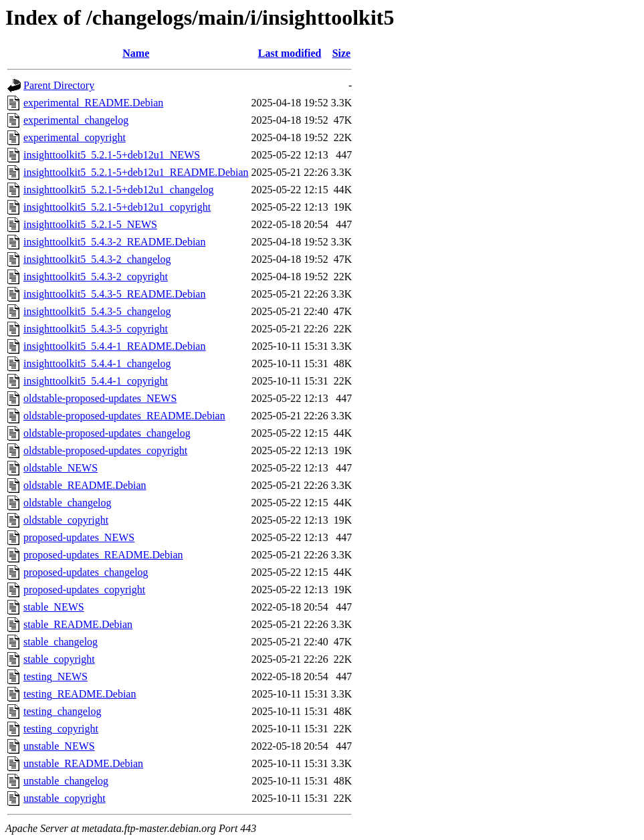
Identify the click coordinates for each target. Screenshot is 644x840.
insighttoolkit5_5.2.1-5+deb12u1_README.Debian (136, 172)
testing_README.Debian (80, 694)
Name (136, 53)
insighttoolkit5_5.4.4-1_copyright (96, 381)
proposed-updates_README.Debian (103, 555)
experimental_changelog (76, 120)
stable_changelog (61, 642)
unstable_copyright (65, 798)
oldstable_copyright (66, 520)
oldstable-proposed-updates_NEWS (100, 398)
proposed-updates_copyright (84, 590)
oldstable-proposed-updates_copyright (105, 450)
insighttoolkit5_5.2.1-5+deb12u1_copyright (117, 207)
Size (342, 53)
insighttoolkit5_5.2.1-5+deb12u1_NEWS (112, 155)
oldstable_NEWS (61, 468)
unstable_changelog (66, 781)
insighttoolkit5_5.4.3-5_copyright (96, 329)
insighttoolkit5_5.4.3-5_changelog (97, 311)
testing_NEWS (56, 676)
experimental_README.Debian (93, 103)
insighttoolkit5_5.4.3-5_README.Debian (114, 294)
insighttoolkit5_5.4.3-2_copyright (96, 277)
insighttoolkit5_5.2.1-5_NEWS (90, 224)
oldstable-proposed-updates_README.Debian (124, 416)
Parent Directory (59, 85)
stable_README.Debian (78, 624)
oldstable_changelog (68, 503)
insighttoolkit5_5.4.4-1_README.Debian (114, 346)
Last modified (290, 53)
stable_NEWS (54, 607)
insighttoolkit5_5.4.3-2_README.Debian (114, 242)
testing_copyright (61, 729)
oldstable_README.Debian (85, 485)
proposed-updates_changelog (86, 572)
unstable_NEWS (59, 746)
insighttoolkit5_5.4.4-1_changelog (97, 363)
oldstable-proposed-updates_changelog (107, 433)
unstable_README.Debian (83, 763)
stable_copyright (59, 659)
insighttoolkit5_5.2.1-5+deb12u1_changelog (119, 190)
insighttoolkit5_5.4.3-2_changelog (97, 259)
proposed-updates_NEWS (79, 537)
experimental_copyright (75, 137)
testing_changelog (62, 711)
